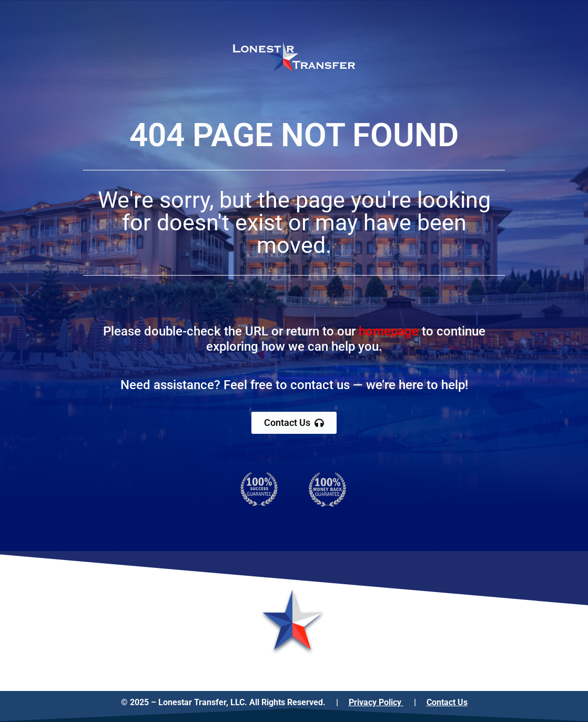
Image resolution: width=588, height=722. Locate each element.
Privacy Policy (376, 702)
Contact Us (447, 702)
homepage (389, 331)
